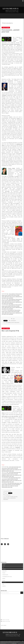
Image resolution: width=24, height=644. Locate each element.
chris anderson (12, 294)
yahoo (3, 297)
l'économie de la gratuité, (11, 44)
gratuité (13, 323)
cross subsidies (10, 298)
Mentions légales (4, 625)
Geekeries (4, 586)
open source (12, 297)
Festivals (4, 573)
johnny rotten (7, 468)
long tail (16, 486)
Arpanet (4, 95)
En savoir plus (14, 643)
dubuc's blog (9, 470)
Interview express (5, 575)
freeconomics (19, 294)
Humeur (4, 566)
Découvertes (5, 571)
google (18, 295)
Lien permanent (12, 321)
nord (3, 468)
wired (8, 297)
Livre (3, 567)
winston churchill (14, 468)
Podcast (4, 580)
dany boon (19, 467)
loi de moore (13, 295)
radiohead (18, 297)
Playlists (4, 578)
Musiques (4, 569)
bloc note (12, 471)
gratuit (3, 295)
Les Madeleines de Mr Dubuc (7, 577)
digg (6, 297)
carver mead (8, 295)
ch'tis (10, 467)
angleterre (4, 470)
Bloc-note (4, 564)
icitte (11, 362)
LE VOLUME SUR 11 (11, 9)
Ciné (3, 584)
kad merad (14, 467)
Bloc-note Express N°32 (10, 331)
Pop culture (4, 582)
